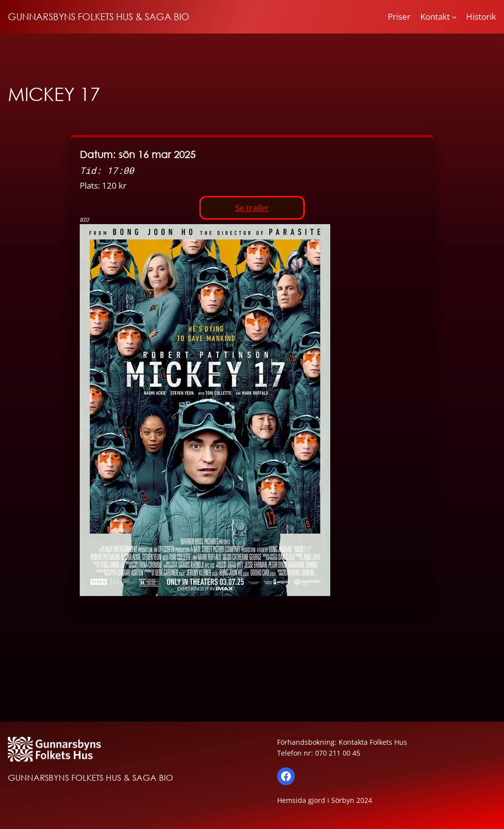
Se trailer (252, 208)
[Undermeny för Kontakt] (454, 17)
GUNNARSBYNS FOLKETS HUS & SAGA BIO (99, 17)
